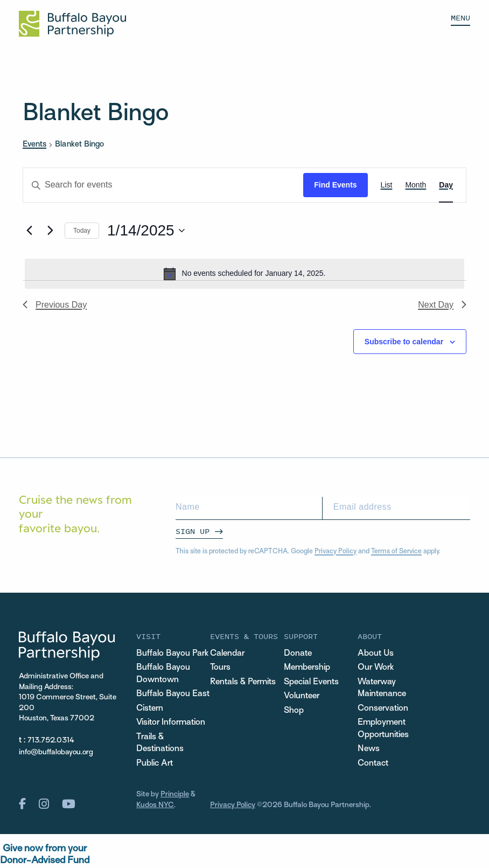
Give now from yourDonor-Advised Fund (45, 855)
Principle (175, 794)
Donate (298, 654)
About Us (376, 654)
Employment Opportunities (383, 729)
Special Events (311, 682)
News (369, 749)
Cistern (150, 709)
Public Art (155, 764)
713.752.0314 (51, 741)
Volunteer (302, 696)
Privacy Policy (336, 552)
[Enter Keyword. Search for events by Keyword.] (163, 185)
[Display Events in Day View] (446, 185)
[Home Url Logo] (72, 24)
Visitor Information (171, 723)
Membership (307, 668)
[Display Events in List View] (387, 185)
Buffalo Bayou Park (172, 654)
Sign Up (193, 531)
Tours (220, 668)
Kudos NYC (155, 805)
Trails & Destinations (160, 744)
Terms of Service (396, 552)
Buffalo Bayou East (173, 694)
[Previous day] (29, 231)
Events (34, 144)
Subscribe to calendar (404, 342)
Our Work (376, 668)
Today (82, 231)
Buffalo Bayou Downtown (163, 674)
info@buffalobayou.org (56, 752)
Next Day (442, 305)
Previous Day (55, 305)
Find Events (335, 185)
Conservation (383, 709)
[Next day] (50, 231)
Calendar (227, 654)
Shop (294, 711)
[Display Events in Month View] (415, 185)
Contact (373, 764)
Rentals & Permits (243, 682)
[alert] (244, 274)
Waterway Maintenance (382, 689)
